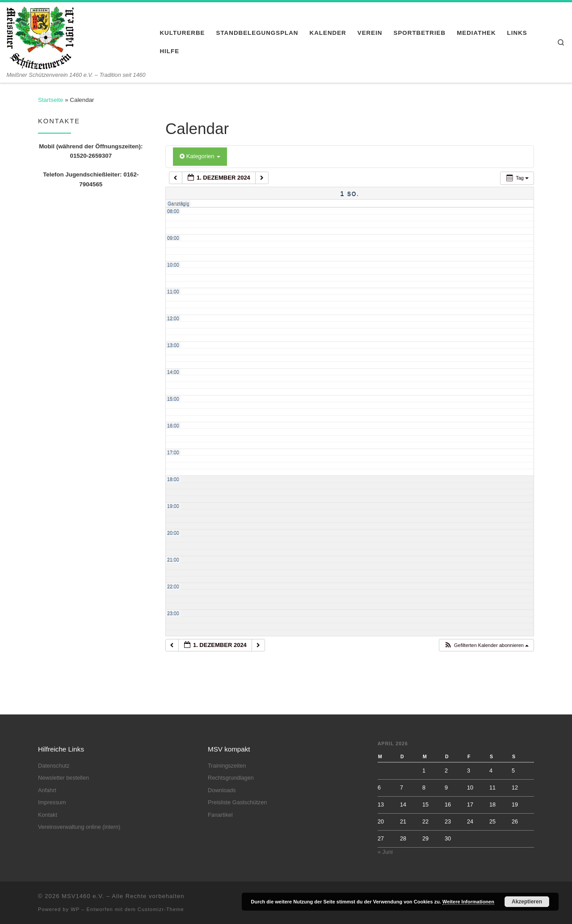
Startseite (50, 100)
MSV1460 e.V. (83, 896)
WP (75, 909)
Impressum (52, 802)
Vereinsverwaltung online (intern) (79, 827)
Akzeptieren (527, 902)
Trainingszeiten (227, 766)
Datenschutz (54, 766)
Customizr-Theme (161, 909)
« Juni (385, 852)
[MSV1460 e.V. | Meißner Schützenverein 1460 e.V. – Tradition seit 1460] (40, 37)
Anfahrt (47, 790)
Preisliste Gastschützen (237, 802)
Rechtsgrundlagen (231, 778)
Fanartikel (220, 815)
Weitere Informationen (468, 902)
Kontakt (48, 815)
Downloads (222, 790)
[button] (486, 645)
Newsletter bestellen (63, 778)
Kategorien (200, 156)
